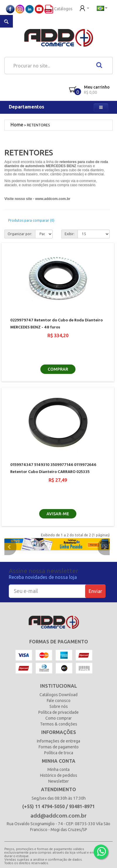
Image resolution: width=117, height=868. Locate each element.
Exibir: (70, 234)
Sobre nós (59, 706)
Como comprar (58, 718)
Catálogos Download (58, 695)
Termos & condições (59, 724)
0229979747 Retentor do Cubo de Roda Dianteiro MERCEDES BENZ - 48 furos (56, 324)
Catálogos (58, 9)
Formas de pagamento (59, 747)
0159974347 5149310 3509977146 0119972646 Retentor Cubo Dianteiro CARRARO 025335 (53, 468)
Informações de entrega (58, 741)
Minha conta (58, 769)
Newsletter (58, 781)
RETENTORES (38, 125)
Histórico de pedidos (59, 775)
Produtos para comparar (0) (31, 220)
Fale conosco (59, 701)
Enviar (95, 591)
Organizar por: (20, 234)
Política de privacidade (58, 712)
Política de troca (59, 753)
